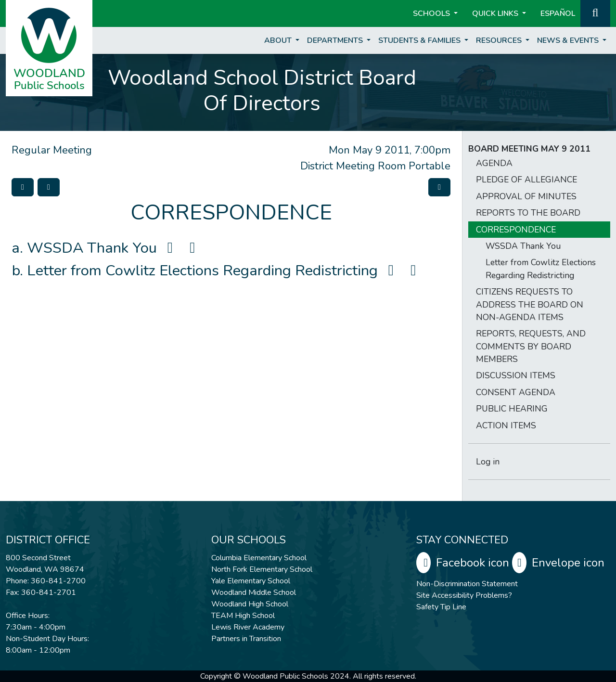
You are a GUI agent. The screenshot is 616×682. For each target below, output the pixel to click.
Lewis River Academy (248, 627)
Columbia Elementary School (259, 558)
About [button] (279, 40)
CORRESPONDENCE (516, 230)
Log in (488, 462)
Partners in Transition (246, 639)
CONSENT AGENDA (516, 392)
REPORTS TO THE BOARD (528, 213)
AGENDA (494, 163)
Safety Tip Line (441, 607)
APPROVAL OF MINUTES (526, 196)
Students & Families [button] (420, 40)
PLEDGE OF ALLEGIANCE (526, 180)
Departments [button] (336, 40)
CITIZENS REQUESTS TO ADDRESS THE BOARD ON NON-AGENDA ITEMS (530, 304)
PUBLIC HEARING (512, 409)
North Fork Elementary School (262, 569)
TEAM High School (243, 616)
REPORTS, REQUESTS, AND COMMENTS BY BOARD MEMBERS (531, 346)
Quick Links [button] (496, 13)
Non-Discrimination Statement (467, 584)
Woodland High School (250, 604)
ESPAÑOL (558, 13)
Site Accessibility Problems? (464, 595)
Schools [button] (432, 13)
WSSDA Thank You (114, 248)
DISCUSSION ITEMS (516, 375)
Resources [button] (500, 40)
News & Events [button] (569, 40)
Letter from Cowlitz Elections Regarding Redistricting (225, 270)
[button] (595, 13)
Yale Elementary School (251, 581)
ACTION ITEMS (506, 425)
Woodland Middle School (254, 592)
